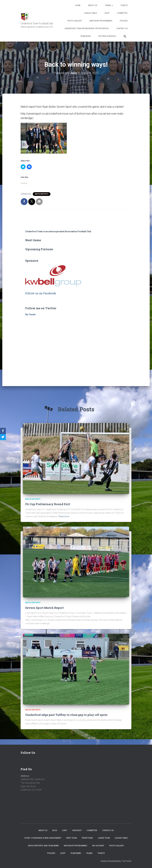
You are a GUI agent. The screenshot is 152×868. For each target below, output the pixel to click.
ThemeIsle (126, 861)
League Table (91, 13)
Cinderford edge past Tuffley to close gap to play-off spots (66, 715)
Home (78, 5)
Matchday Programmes (101, 21)
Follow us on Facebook (41, 293)
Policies (124, 21)
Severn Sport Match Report (44, 608)
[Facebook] (3, 431)
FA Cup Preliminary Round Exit (48, 504)
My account (98, 846)
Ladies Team (104, 838)
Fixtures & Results (107, 36)
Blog (55, 830)
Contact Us (122, 28)
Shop (107, 13)
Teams (109, 5)
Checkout (77, 830)
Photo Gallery (75, 21)
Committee (122, 13)
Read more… (64, 516)
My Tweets (30, 314)
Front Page (87, 838)
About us (93, 5)
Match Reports (42, 194)
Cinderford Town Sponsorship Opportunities (87, 28)
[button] (44, 138)
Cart (65, 830)
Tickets (124, 5)
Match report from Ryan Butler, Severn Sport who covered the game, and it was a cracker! (74, 107)
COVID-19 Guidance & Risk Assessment (43, 838)
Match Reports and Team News (43, 846)
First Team (72, 838)
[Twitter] (3, 437)
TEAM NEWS (85, 36)
